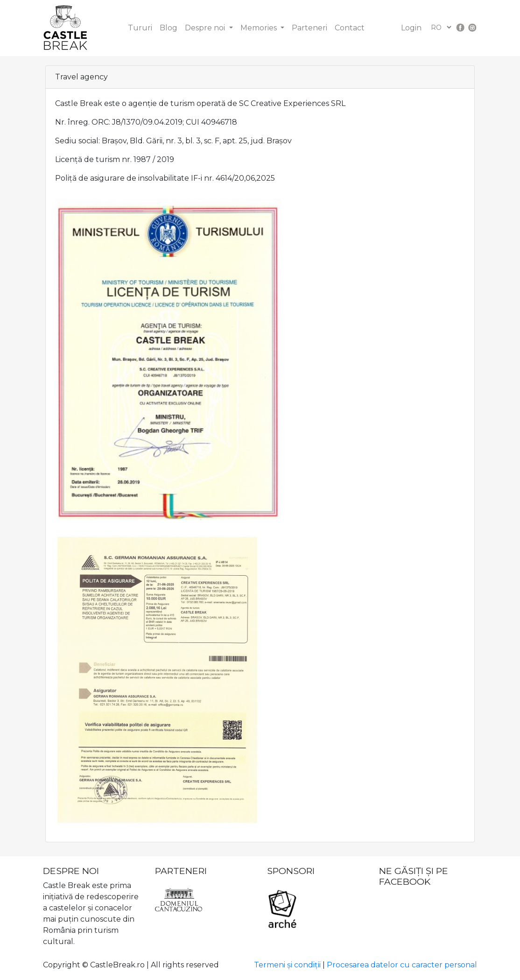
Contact (350, 28)
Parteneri (309, 28)
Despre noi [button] (206, 28)
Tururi (140, 28)
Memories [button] (260, 28)
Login (411, 28)
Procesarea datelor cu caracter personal (402, 965)
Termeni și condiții (287, 965)
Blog (169, 28)
